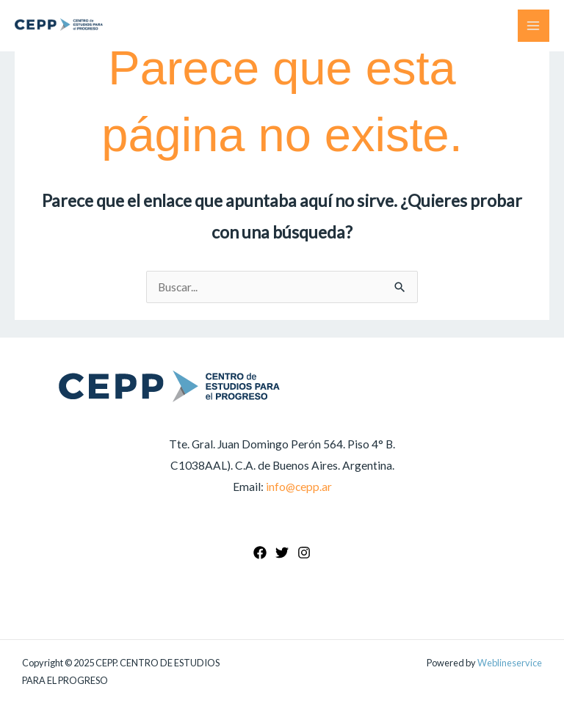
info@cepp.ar (299, 487)
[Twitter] (282, 553)
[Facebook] (260, 553)
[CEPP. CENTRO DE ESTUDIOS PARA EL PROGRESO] (59, 25)
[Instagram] (304, 553)
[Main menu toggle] (534, 25)
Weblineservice (510, 663)
